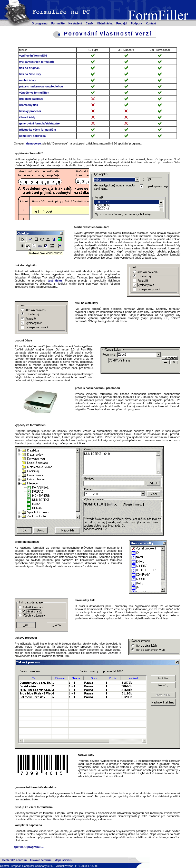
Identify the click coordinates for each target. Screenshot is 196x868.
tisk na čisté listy (30, 74)
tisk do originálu (30, 68)
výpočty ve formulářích (34, 93)
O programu (40, 23)
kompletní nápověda (32, 136)
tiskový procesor (30, 111)
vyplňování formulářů (33, 56)
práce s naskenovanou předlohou (41, 86)
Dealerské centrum (14, 860)
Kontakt (151, 23)
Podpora (136, 23)
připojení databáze (31, 99)
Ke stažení (75, 23)
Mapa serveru (63, 860)
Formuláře (58, 23)
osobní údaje (28, 80)
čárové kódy (27, 117)
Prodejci (122, 23)
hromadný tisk (29, 105)
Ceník (89, 23)
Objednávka (105, 23)
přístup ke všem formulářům (38, 130)
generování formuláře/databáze (40, 123)
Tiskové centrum (41, 860)
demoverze (33, 143)
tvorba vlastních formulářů (36, 62)
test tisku (55, 281)
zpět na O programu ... (29, 847)
